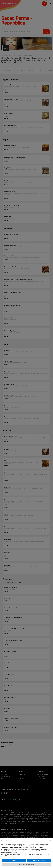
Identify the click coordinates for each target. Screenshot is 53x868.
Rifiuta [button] (14, 860)
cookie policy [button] (41, 847)
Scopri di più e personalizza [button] (26, 864)
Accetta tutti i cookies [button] (39, 860)
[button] (51, 841)
